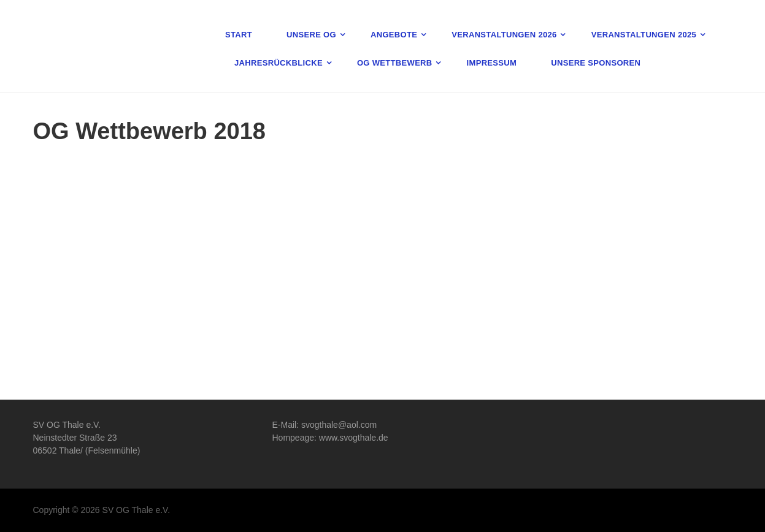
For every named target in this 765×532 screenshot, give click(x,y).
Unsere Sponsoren (596, 63)
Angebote (394, 35)
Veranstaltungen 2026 (504, 35)
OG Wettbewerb (395, 63)
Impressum (492, 63)
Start (239, 35)
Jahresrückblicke (279, 63)
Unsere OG (311, 35)
